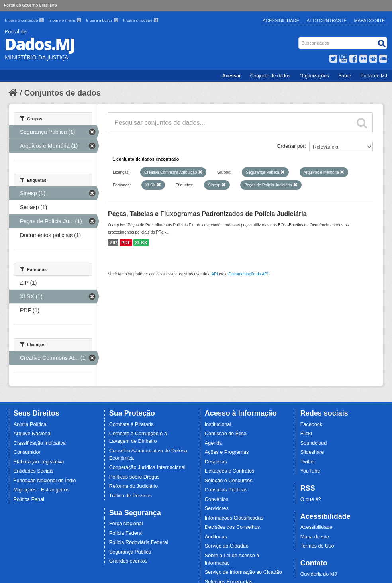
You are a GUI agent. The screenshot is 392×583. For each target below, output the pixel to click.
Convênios (217, 499)
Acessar (232, 76)
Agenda (213, 443)
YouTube (310, 471)
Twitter (308, 462)
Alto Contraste (327, 20)
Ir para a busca (103, 20)
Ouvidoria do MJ (319, 574)
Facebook (311, 424)
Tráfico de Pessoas (130, 496)
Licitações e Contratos (230, 471)
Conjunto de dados (270, 76)
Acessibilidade (281, 20)
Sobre (345, 76)
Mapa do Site (370, 20)
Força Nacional (126, 524)
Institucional (218, 424)
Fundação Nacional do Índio (45, 481)
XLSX (141, 243)
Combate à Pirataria (131, 424)
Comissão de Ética (226, 434)
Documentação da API (249, 274)
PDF (126, 243)
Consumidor (27, 452)
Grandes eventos (128, 561)
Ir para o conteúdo (25, 20)
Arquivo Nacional (32, 434)
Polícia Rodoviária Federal (139, 542)
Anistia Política (30, 424)
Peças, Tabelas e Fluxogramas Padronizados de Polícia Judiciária (207, 214)
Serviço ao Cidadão (227, 546)
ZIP (113, 243)
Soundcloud (314, 443)
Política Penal (29, 499)
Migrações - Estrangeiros (41, 490)
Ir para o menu (66, 20)
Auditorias (216, 537)
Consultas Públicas (226, 490)
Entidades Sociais (33, 471)
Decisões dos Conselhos (232, 527)
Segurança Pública (130, 552)
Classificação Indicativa (40, 443)
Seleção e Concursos (229, 481)
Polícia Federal (126, 533)
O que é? (311, 499)
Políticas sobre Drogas (134, 477)
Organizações (314, 76)
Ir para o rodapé (141, 20)
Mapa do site (315, 537)
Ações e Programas (227, 452)
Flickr (306, 434)
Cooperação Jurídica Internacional (147, 467)
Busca (299, 39)
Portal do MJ (374, 76)
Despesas (216, 462)
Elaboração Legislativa (39, 462)
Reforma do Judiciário (134, 486)
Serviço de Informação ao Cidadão (243, 572)
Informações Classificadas (234, 518)
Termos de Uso (317, 546)
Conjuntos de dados (63, 93)
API (215, 274)
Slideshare (312, 452)
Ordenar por (291, 146)
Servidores (217, 508)
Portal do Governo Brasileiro (30, 5)
